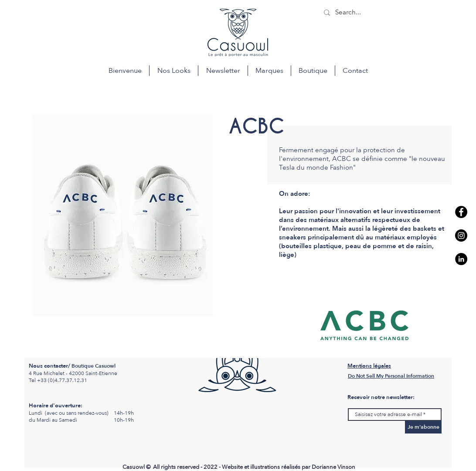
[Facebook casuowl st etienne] (461, 212)
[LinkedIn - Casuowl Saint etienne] (461, 259)
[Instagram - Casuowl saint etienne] (461, 235)
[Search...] (384, 12)
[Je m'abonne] (423, 427)
